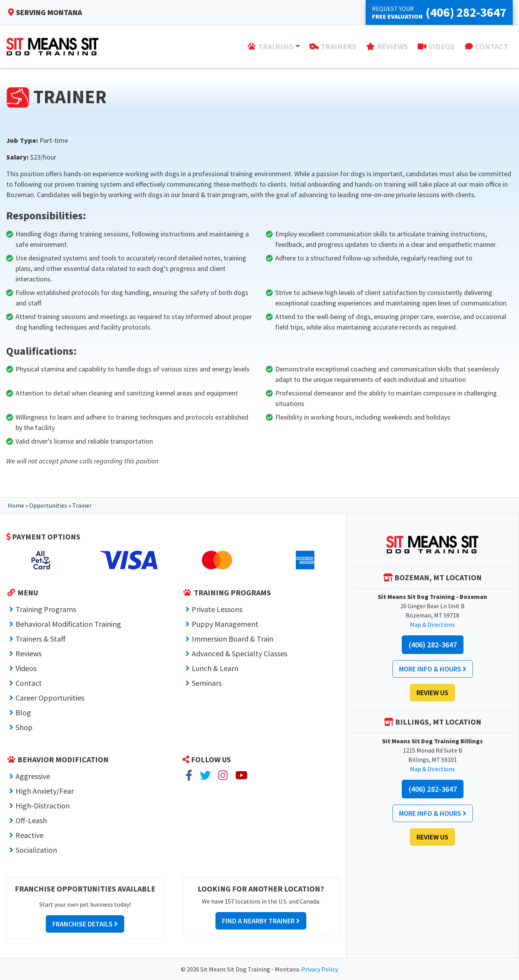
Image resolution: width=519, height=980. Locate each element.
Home (16, 505)
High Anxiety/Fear (45, 791)
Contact (29, 683)
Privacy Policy (319, 969)
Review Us (432, 693)
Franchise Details (85, 924)
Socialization (36, 850)
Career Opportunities (50, 698)
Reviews (29, 653)
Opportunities (48, 505)
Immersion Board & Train (233, 639)
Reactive (30, 835)
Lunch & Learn (215, 668)
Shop (24, 727)
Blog (23, 712)
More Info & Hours (433, 669)
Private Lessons (217, 609)
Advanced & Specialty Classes (240, 653)
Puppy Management (225, 624)
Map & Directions (432, 624)
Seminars (207, 683)
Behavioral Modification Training (68, 624)
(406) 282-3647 (433, 644)
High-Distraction (43, 806)
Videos (26, 668)
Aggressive (33, 776)
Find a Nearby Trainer (261, 921)
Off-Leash (31, 820)
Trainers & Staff (41, 639)
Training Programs (46, 609)
